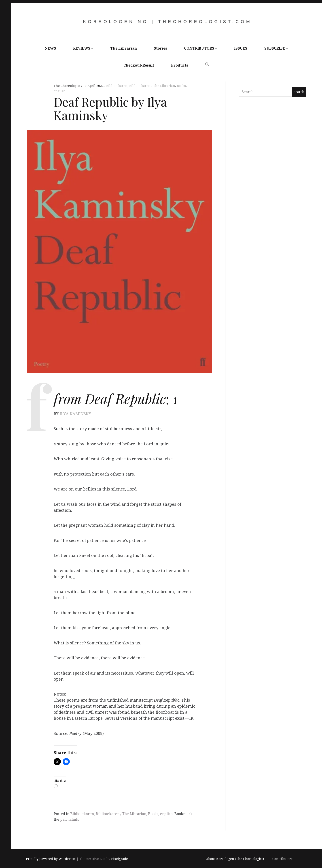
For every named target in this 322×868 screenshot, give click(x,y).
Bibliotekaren (117, 86)
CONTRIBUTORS (199, 48)
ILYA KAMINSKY (75, 414)
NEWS (50, 48)
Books (181, 86)
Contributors (282, 859)
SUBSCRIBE (275, 48)
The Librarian (124, 48)
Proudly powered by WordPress (51, 859)
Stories (160, 48)
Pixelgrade (120, 859)
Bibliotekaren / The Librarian (152, 86)
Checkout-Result (139, 65)
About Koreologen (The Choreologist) (235, 859)
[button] (207, 65)
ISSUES (241, 48)
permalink (69, 819)
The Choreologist (67, 86)
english (60, 91)
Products (180, 65)
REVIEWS (82, 48)
